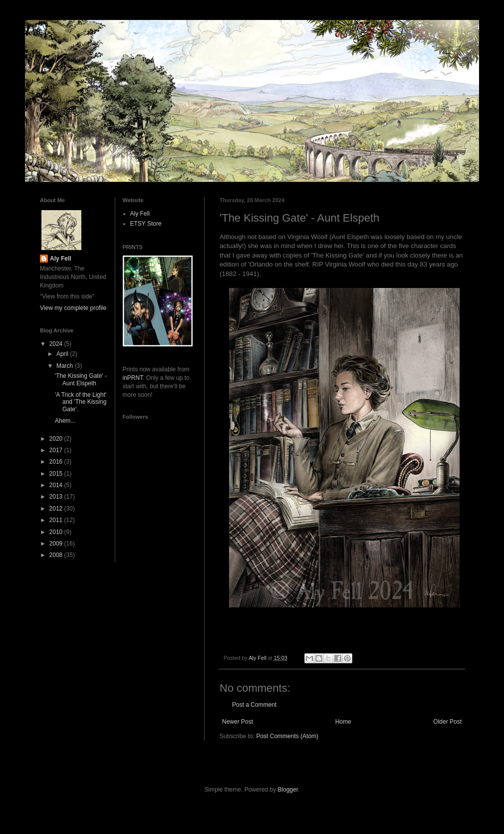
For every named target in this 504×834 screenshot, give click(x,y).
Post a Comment (254, 705)
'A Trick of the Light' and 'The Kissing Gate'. (81, 402)
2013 (57, 497)
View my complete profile (73, 308)
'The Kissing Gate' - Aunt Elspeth (81, 379)
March (66, 366)
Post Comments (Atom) (287, 736)
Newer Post (238, 722)
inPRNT (133, 378)
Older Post (447, 722)
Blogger (288, 790)
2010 (57, 532)
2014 (57, 485)
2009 (57, 544)
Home (343, 722)
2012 (57, 509)
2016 (57, 462)
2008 (57, 555)
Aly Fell (61, 259)
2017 (57, 450)
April (63, 354)
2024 (57, 344)
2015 (57, 474)
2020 (57, 439)
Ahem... (65, 421)
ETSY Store (146, 224)
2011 (57, 520)
